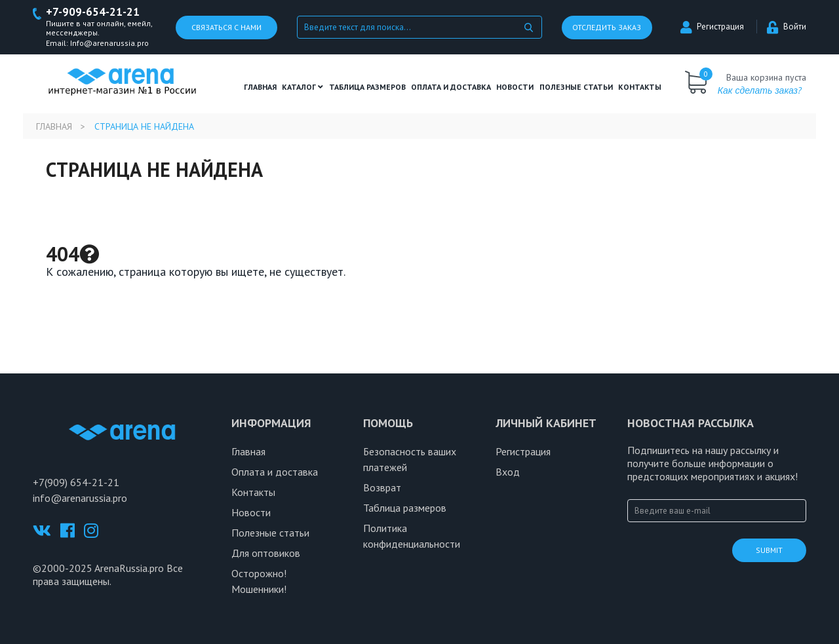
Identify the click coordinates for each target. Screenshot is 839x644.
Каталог (302, 87)
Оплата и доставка (451, 87)
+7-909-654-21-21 (93, 12)
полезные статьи (576, 87)
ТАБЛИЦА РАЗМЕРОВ (367, 87)
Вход (508, 472)
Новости (515, 87)
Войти (787, 27)
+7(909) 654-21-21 (76, 482)
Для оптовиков (266, 553)
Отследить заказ (607, 27)
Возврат (382, 487)
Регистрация (712, 27)
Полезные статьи (270, 533)
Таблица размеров (405, 508)
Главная (260, 87)
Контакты (640, 87)
